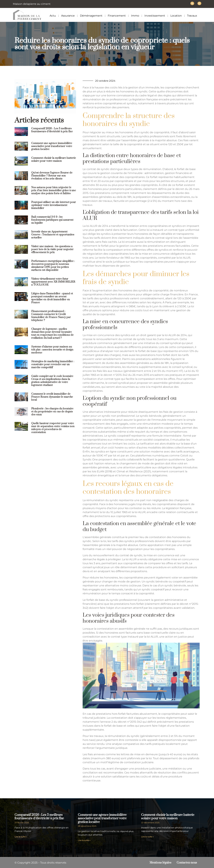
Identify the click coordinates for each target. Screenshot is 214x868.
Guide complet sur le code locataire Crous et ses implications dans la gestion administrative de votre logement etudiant (52, 380)
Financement (117, 15)
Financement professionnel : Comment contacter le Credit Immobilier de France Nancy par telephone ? (51, 316)
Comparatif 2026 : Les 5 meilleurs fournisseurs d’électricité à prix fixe (52, 130)
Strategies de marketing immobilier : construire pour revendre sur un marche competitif (53, 364)
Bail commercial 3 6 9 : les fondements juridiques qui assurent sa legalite (52, 220)
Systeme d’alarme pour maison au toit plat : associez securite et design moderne (52, 349)
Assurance (68, 15)
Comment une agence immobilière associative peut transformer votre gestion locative (52, 146)
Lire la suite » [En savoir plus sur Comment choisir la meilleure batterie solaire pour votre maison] (147, 836)
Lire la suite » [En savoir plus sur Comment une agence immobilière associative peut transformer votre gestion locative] (84, 840)
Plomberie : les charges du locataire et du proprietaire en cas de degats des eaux (52, 411)
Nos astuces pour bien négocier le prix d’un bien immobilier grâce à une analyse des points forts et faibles (54, 190)
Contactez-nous (186, 863)
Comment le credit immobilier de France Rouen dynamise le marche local (52, 397)
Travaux (192, 15)
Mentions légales (158, 863)
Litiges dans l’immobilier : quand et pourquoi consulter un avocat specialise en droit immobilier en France (52, 298)
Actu (53, 15)
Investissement (155, 15)
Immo (135, 15)
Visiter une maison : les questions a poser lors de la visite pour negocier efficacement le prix (52, 249)
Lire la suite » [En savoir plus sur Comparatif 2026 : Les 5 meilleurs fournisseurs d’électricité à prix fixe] (21, 836)
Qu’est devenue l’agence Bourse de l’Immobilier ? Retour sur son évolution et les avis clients (52, 175)
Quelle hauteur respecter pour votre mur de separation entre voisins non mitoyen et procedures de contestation (53, 428)
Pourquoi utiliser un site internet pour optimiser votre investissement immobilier (54, 205)
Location (176, 15)
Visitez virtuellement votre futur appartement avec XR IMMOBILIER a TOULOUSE (53, 282)
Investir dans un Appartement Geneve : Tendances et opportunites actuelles (53, 234)
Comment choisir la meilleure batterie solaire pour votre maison (54, 159)
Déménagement (91, 15)
